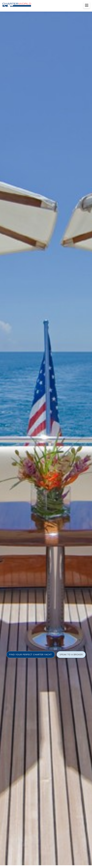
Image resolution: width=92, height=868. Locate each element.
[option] (46, 434)
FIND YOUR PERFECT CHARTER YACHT (30, 654)
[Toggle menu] (87, 5)
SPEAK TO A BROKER (71, 654)
